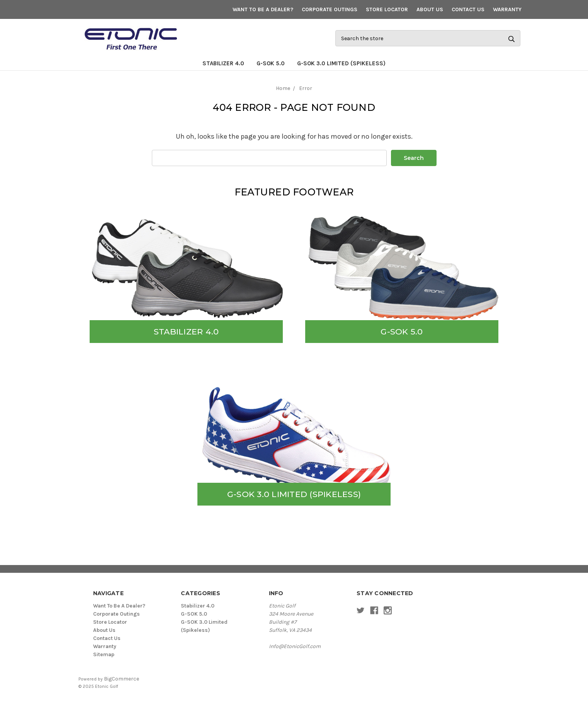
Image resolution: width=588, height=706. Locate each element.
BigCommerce (122, 679)
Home (283, 88)
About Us (430, 9)
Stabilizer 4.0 (223, 63)
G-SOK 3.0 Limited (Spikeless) (341, 63)
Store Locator (387, 9)
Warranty (507, 9)
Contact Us (468, 9)
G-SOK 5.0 (271, 63)
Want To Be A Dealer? (263, 9)
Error (306, 88)
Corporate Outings (330, 9)
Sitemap (104, 654)
